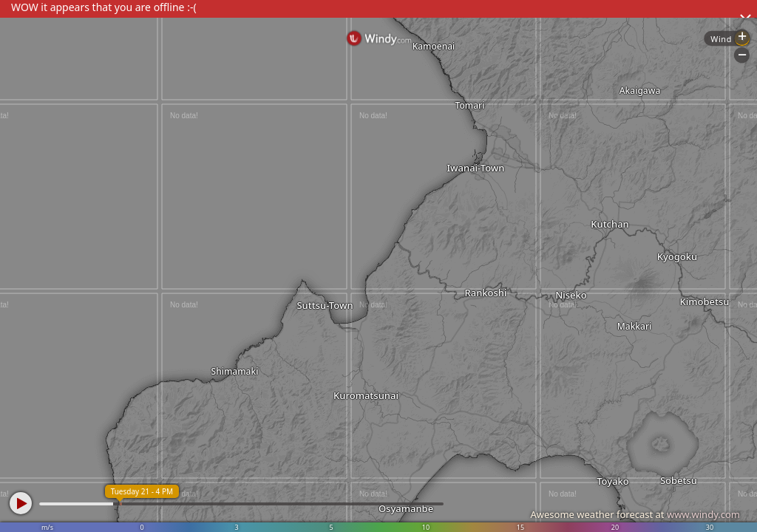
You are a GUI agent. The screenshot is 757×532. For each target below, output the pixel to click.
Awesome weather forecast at (635, 514)
